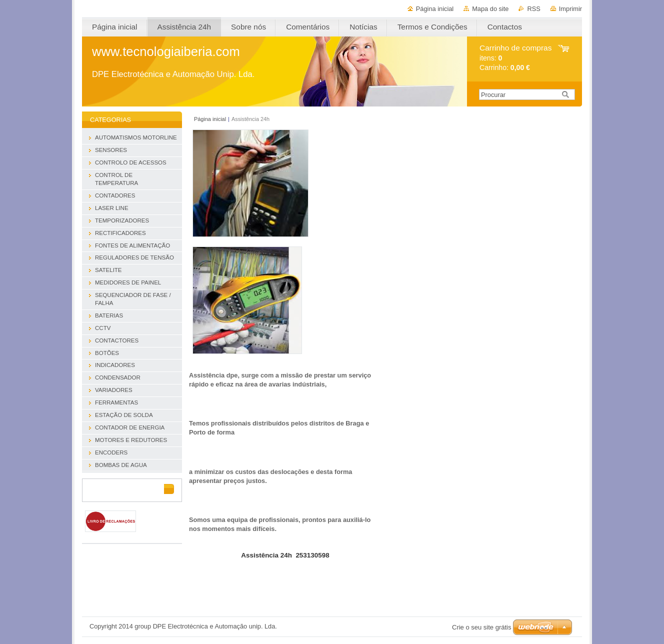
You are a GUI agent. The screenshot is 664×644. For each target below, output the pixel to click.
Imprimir (570, 9)
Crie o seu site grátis (482, 627)
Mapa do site (490, 9)
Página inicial (435, 9)
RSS (533, 9)
